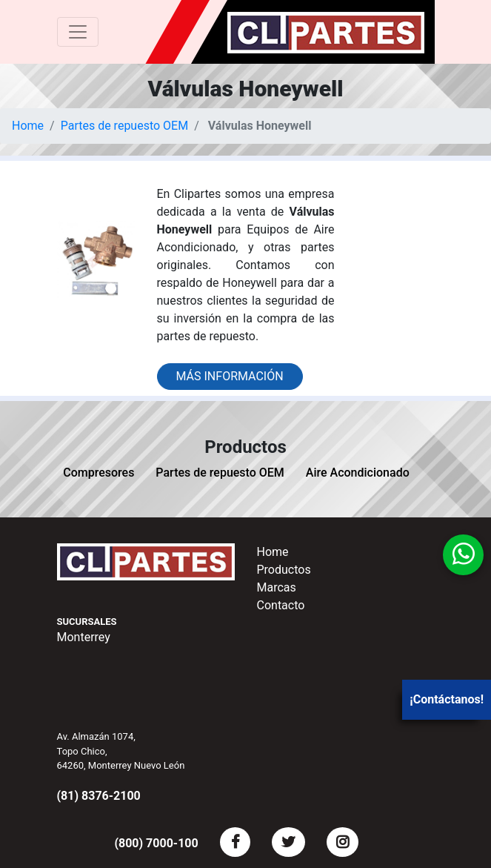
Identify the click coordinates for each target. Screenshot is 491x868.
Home (28, 126)
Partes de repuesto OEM (125, 126)
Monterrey (84, 637)
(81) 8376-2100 (99, 796)
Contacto (281, 605)
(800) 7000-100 (156, 843)
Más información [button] (230, 376)
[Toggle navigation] (78, 32)
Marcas (277, 587)
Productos (284, 570)
